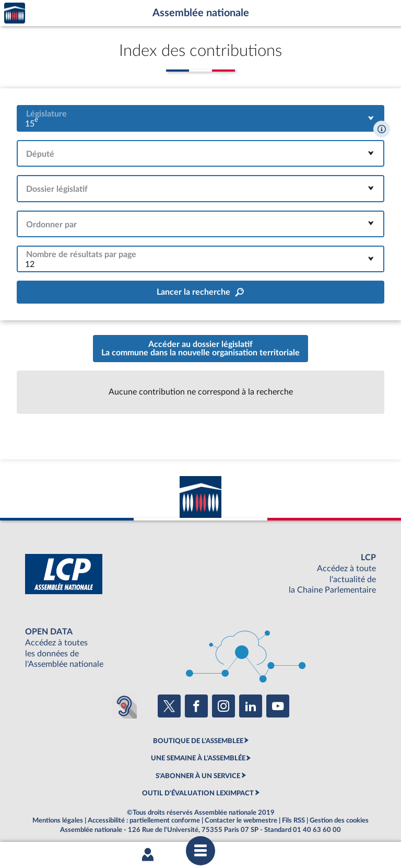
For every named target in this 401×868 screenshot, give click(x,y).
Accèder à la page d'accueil (15, 13)
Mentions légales (58, 820)
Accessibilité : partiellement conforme (144, 820)
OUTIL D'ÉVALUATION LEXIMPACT (198, 793)
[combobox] (200, 118)
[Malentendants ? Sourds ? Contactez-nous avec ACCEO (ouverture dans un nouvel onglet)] (124, 706)
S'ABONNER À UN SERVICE (198, 776)
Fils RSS (293, 820)
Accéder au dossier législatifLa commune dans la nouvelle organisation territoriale (200, 349)
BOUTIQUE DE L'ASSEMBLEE (198, 741)
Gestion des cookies (339, 820)
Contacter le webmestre (241, 820)
